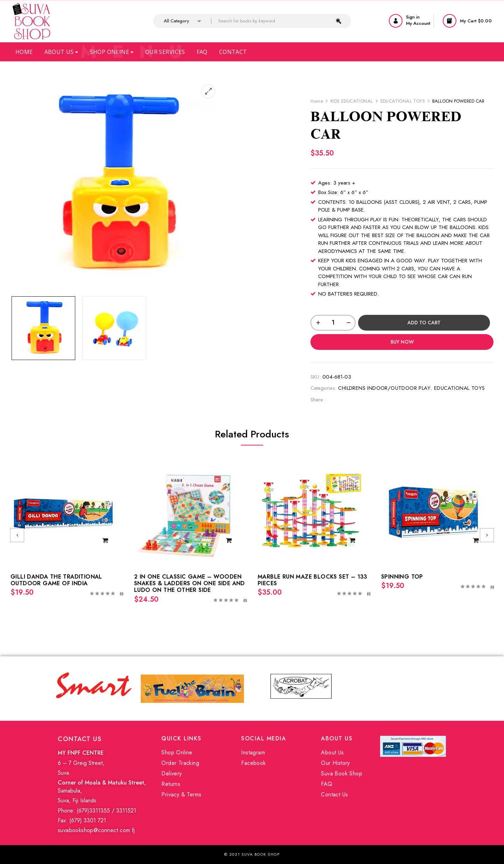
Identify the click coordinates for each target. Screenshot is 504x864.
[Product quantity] (333, 323)
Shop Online (112, 52)
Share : (318, 400)
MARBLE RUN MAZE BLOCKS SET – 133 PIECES (313, 580)
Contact (233, 52)
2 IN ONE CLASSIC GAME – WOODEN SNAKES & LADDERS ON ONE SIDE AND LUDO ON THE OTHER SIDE (190, 583)
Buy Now (402, 342)
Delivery (171, 773)
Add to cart (424, 323)
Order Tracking (180, 763)
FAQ (327, 784)
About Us (61, 52)
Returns (171, 784)
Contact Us (334, 794)
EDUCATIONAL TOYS (403, 101)
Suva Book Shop (342, 773)
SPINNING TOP (402, 577)
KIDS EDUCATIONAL (352, 101)
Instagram (253, 752)
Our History (335, 763)
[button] (468, 21)
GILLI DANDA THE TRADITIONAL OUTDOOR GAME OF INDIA (56, 580)
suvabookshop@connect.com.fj (96, 830)
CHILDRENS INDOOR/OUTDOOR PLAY (384, 388)
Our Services (165, 52)
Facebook (253, 763)
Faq (202, 52)
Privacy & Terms (181, 794)
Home (24, 52)
